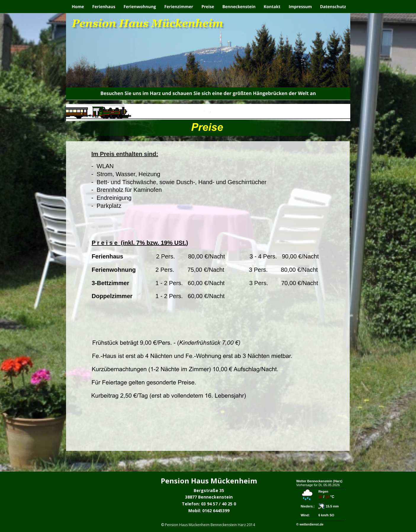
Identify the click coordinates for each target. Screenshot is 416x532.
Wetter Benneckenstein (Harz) (319, 481)
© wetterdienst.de (310, 524)
